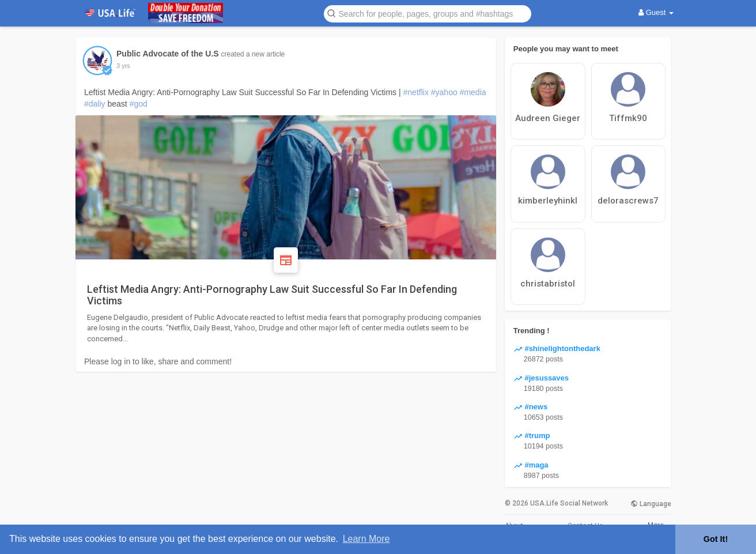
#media (473, 92)
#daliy (95, 104)
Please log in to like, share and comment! (158, 361)
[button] (428, 13)
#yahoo (444, 92)
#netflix (416, 92)
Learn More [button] (366, 539)
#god (139, 104)
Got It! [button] (716, 539)
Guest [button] (656, 12)
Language (651, 504)
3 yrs (123, 66)
